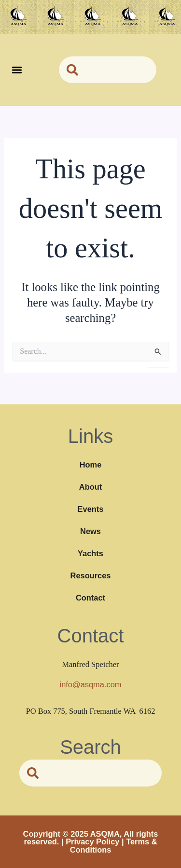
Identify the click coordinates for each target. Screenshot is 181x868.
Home (91, 465)
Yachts (90, 553)
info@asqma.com (91, 684)
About (90, 487)
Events (91, 509)
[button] (17, 70)
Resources (91, 575)
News (90, 531)
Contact (90, 598)
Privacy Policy (92, 841)
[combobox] (108, 70)
